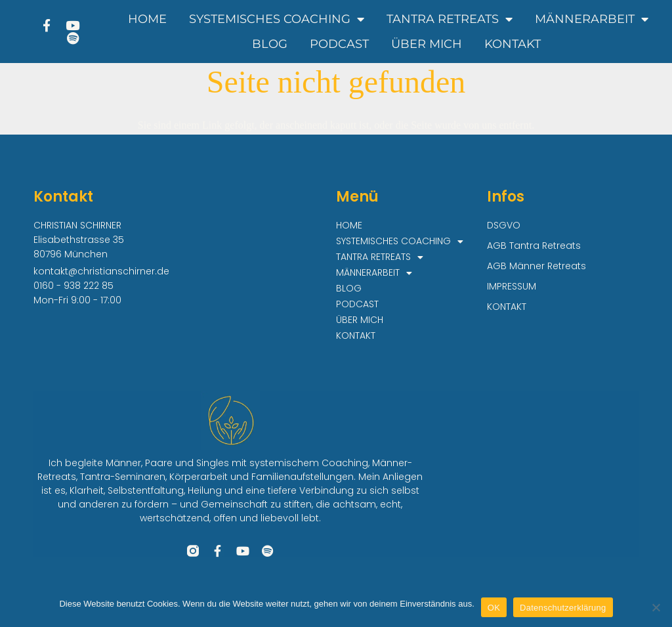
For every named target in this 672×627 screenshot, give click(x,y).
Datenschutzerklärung (563, 608)
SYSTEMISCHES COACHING (277, 19)
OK (494, 608)
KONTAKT (513, 44)
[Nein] (656, 607)
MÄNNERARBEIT (592, 19)
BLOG (270, 44)
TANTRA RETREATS (450, 19)
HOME (147, 19)
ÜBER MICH (427, 44)
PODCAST (339, 44)
